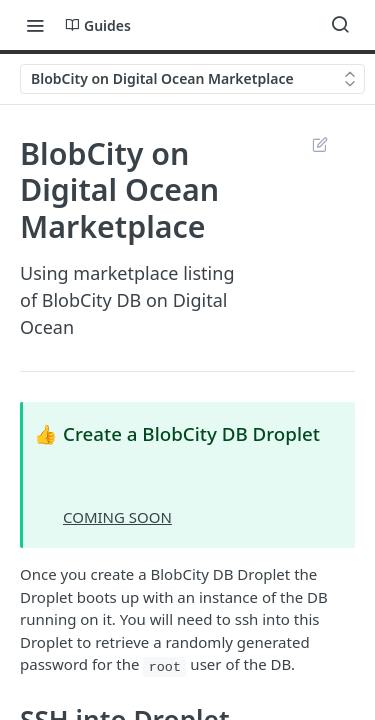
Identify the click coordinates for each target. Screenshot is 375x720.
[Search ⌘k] (340, 25)
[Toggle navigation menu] (35, 25)
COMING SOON (117, 517)
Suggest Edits (319, 144)
